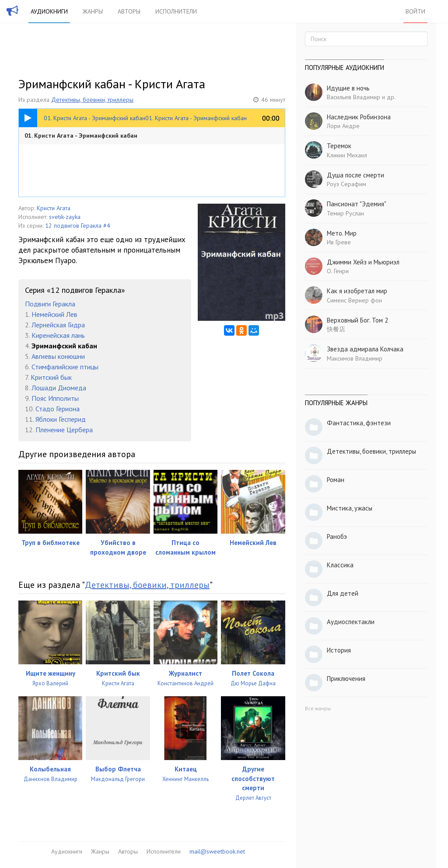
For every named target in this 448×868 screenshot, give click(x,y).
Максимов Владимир (355, 358)
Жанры (93, 11)
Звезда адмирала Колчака (365, 349)
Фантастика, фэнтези (359, 423)
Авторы (129, 11)
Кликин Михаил (347, 155)
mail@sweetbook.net (217, 851)
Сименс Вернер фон (354, 300)
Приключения (346, 679)
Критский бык (51, 377)
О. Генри (338, 271)
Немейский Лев (54, 314)
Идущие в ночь (348, 88)
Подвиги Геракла (50, 304)
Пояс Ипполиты (55, 398)
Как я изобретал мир (357, 291)
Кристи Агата (54, 208)
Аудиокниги (49, 11)
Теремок (339, 146)
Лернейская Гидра (58, 325)
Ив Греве (339, 242)
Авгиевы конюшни (58, 356)
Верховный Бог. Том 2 (357, 320)
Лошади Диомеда (59, 388)
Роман (336, 480)
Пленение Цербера (64, 430)
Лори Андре (343, 126)
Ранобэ (337, 536)
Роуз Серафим (346, 184)
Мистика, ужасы (350, 508)
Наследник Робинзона (359, 117)
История (339, 650)
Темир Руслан (345, 213)
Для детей (343, 593)
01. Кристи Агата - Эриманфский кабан (81, 135)
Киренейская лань (58, 335)
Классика (340, 565)
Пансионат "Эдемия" (357, 204)
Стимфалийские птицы (65, 367)
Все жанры (318, 708)
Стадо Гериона (58, 409)
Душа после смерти (355, 175)
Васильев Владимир (353, 97)
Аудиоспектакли (351, 622)
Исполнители (176, 11)
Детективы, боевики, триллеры (92, 100)
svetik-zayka (65, 217)
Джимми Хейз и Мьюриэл (363, 262)
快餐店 (336, 329)
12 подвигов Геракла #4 (78, 226)
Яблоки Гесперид (61, 419)
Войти (415, 11)
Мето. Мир (342, 233)
